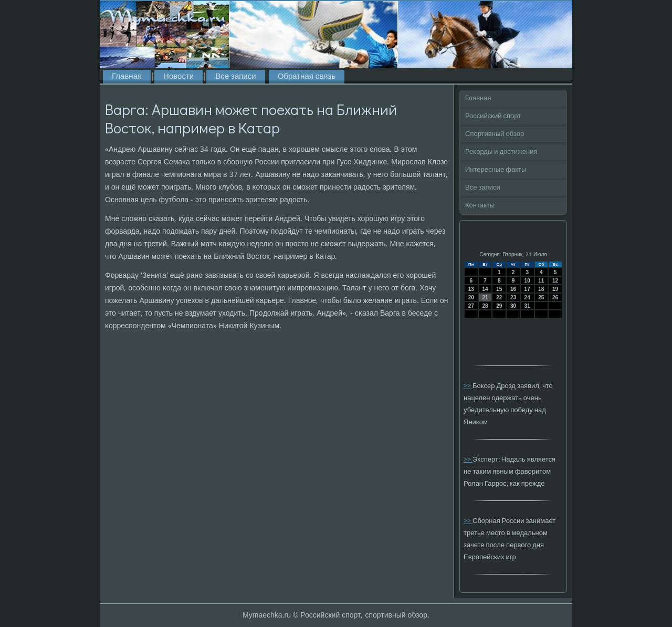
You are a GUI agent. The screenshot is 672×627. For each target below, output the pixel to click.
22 (499, 297)
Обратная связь (307, 77)
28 (485, 306)
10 (527, 281)
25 (541, 297)
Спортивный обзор (495, 134)
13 (471, 289)
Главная (127, 77)
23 (513, 297)
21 (485, 297)
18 (541, 289)
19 (555, 289)
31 (527, 306)
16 (513, 289)
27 (471, 306)
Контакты (480, 206)
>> (468, 386)
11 (541, 281)
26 (555, 297)
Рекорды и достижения (501, 152)
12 (555, 281)
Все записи (235, 77)
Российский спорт (493, 116)
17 (527, 289)
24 (527, 297)
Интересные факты (496, 170)
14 (485, 289)
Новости (178, 77)
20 (471, 297)
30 (513, 306)
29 (499, 306)
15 (499, 289)
